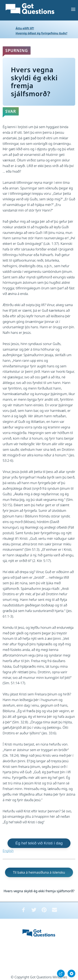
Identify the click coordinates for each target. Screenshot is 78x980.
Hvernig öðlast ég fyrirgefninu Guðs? (41, 33)
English (8, 851)
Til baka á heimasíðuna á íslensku (39, 872)
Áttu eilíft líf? (25, 28)
